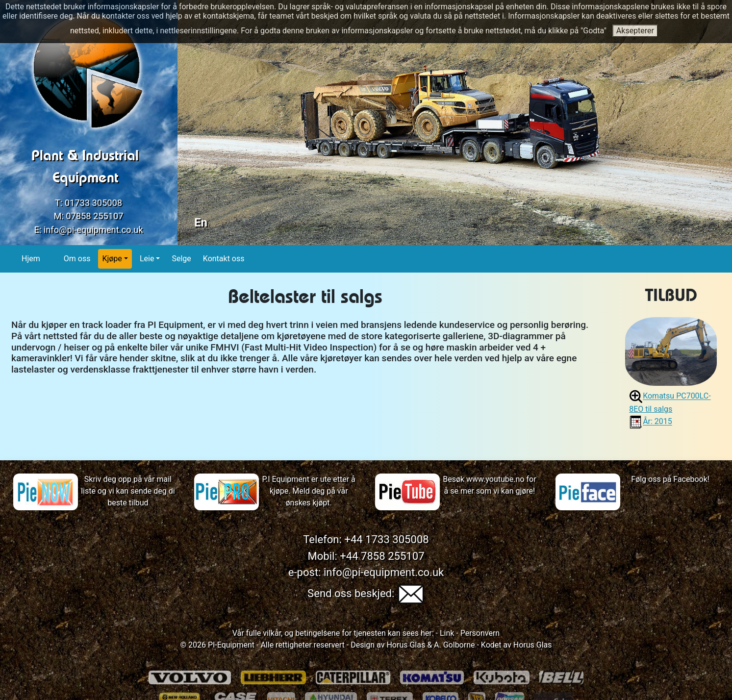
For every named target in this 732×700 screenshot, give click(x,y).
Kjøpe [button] (112, 259)
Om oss (77, 258)
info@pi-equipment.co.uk (93, 230)
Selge (181, 258)
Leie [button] (147, 259)
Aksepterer (635, 31)
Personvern (480, 633)
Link (446, 633)
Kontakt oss (224, 258)
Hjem (31, 258)
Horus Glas (406, 645)
